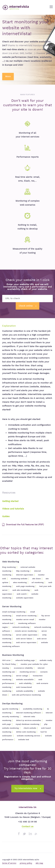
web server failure (24, 639)
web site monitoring (21, 590)
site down (37, 579)
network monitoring (21, 627)
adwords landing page (25, 660)
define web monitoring (26, 732)
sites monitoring (20, 583)
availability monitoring (33, 709)
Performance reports (27, 157)
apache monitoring (10, 709)
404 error (6, 660)
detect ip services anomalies (29, 720)
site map (39, 863)
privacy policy (26, 863)
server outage (22, 676)
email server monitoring (26, 616)
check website (30, 728)
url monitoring (38, 583)
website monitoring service (29, 736)
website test (24, 740)
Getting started (10, 501)
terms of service (9, 863)
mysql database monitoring (27, 724)
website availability (25, 691)
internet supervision (25, 575)
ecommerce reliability (23, 668)
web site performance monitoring (26, 695)
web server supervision (26, 643)
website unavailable (25, 680)
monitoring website (19, 579)
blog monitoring (9, 567)
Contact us (28, 826)
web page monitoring (25, 586)
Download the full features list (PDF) (23, 525)
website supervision (25, 598)
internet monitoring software (29, 713)
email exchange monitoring (14, 612)
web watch (22, 594)
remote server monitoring (26, 631)
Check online (27, 306)
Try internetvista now (28, 788)
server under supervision (27, 635)
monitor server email (25, 620)
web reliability (25, 683)
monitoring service (28, 672)
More (8, 76)
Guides (6, 516)
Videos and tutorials (13, 509)
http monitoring (23, 571)
